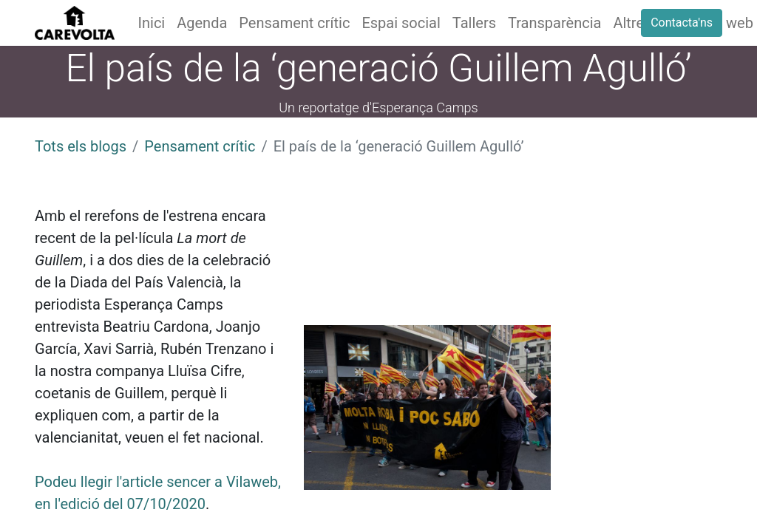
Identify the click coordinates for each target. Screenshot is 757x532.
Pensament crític (200, 146)
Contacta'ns (682, 23)
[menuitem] (152, 23)
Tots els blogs (81, 146)
